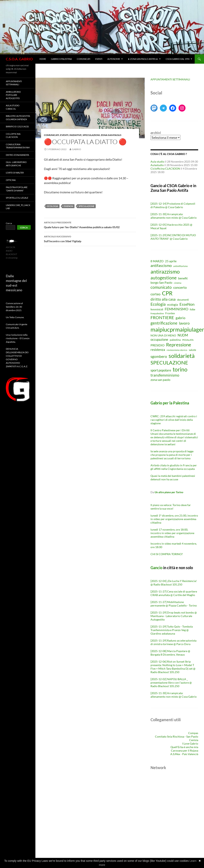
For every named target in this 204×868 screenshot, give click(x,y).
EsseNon (68, 206)
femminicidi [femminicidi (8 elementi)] (157, 309)
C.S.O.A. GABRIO (19, 59)
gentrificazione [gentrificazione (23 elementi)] (164, 323)
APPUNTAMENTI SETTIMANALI (170, 79)
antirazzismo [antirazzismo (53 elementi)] (165, 272)
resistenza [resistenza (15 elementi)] (158, 350)
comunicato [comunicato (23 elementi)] (161, 287)
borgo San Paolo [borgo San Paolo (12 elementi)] (161, 283)
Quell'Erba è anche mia (184, 747)
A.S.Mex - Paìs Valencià (184, 754)
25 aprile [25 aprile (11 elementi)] (171, 261)
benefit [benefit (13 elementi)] (183, 278)
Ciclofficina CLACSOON (165, 169)
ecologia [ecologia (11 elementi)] (173, 305)
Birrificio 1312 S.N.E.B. (17, 126)
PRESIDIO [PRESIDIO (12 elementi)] (158, 345)
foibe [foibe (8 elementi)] (193, 309)
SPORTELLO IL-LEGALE (17, 198)
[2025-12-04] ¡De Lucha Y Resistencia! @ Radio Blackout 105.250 (174, 583)
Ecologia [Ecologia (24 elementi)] (158, 304)
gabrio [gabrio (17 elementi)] (180, 318)
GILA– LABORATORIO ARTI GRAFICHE (16, 164)
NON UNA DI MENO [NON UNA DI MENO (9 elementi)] (163, 335)
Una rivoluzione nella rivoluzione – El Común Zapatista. (18, 338)
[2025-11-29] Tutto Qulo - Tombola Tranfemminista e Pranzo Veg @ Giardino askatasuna (172, 630)
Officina (11, 180)
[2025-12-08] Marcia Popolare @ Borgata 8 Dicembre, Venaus (170, 653)
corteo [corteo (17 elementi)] (155, 294)
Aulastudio (157, 165)
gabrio (77, 149)
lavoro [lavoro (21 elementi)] (184, 323)
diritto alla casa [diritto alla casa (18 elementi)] (163, 299)
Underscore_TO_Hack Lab (18, 207)
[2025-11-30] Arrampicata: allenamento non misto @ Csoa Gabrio (174, 216)
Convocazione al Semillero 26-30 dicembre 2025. (14, 307)
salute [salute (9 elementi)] (192, 350)
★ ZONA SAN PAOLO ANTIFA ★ (143, 59)
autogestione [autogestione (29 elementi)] (164, 278)
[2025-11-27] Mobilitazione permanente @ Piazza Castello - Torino (174, 604)
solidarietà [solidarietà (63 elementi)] (182, 356)
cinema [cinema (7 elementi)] (178, 283)
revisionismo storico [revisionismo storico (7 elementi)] (177, 350)
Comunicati (84, 59)
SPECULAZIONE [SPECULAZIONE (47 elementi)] (169, 363)
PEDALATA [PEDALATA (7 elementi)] (188, 340)
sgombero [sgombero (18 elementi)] (159, 356)
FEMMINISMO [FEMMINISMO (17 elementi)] (176, 309)
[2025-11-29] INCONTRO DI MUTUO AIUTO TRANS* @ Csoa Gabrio (173, 237)
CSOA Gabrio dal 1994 (178, 59)
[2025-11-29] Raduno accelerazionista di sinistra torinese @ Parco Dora (173, 642)
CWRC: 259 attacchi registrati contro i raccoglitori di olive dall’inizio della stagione (174, 420)
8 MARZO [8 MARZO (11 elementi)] (157, 261)
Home (43, 59)
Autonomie (114, 59)
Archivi (156, 133)
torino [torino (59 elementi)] (180, 369)
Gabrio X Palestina (61, 59)
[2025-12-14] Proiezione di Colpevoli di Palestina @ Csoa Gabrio (173, 205)
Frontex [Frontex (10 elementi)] (170, 313)
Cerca (9, 223)
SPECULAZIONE (86, 206)
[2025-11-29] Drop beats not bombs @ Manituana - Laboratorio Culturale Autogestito (174, 616)
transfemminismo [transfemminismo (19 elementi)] (165, 375)
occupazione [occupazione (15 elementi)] (159, 339)
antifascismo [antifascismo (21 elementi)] (161, 265)
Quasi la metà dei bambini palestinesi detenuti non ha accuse (173, 478)
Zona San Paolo (111, 135)
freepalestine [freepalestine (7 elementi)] (157, 313)
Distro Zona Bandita (17, 155)
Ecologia (53, 206)
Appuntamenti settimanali (14, 83)
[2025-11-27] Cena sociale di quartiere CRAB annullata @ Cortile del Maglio (174, 593)
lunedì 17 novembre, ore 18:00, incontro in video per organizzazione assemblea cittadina (172, 533)
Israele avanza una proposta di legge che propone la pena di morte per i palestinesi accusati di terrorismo (172, 455)
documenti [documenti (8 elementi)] (183, 300)
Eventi (99, 59)
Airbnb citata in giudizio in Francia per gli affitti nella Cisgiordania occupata (174, 467)
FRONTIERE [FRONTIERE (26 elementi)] (162, 318)
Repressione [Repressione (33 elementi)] (179, 345)
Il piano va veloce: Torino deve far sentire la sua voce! (171, 507)
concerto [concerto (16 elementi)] (180, 287)
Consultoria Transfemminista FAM (18, 146)
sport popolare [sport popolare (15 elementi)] (161, 370)
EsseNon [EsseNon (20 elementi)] (187, 304)
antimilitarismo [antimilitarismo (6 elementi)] (180, 266)
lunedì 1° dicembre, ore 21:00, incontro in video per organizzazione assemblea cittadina (174, 519)
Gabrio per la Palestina (170, 403)
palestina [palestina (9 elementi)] (175, 340)
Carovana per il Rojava (185, 750)
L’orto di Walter (15, 173)
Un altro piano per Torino (169, 492)
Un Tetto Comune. (15, 317)
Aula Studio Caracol (13, 107)
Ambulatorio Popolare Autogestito (13, 95)
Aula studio (157, 162)
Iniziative (76, 135)
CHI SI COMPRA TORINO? (167, 554)
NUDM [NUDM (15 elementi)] (183, 335)
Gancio (156, 568)
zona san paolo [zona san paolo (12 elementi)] (160, 380)
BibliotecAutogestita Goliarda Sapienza (18, 118)
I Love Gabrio (190, 743)
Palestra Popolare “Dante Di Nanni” (17, 189)
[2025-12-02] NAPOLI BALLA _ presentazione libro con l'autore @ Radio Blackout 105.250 (171, 683)
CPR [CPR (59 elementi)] (167, 293)
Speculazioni (91, 135)
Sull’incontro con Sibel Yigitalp (90, 239)
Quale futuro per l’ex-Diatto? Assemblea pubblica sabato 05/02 (90, 224)
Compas (193, 733)
